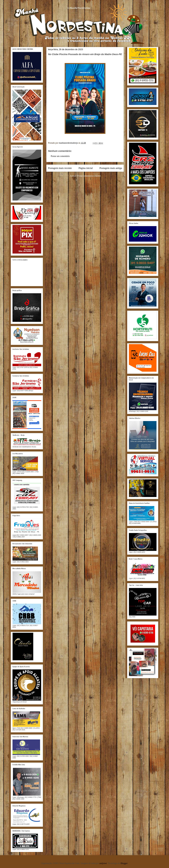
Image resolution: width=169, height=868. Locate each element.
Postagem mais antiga (111, 168)
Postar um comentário (60, 156)
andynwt (103, 863)
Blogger (124, 863)
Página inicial (86, 168)
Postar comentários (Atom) (89, 176)
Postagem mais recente (60, 168)
